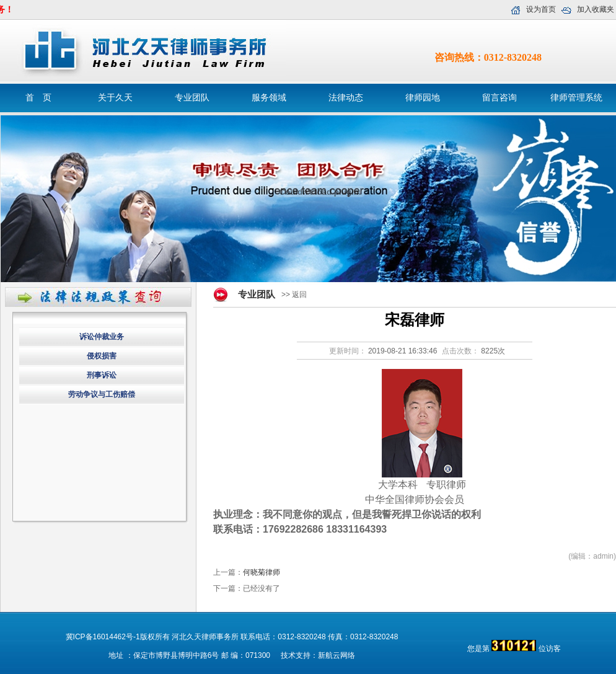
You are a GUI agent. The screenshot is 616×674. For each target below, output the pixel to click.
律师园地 (423, 98)
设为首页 (541, 9)
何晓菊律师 (262, 572)
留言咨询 (499, 98)
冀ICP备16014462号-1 (103, 637)
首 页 (38, 98)
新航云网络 (337, 655)
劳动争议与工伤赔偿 (102, 394)
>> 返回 (294, 295)
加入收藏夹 (596, 9)
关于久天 (115, 98)
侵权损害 (102, 356)
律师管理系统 (576, 98)
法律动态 (346, 98)
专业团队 (192, 98)
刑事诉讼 (102, 375)
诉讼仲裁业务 (102, 337)
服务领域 (269, 98)
